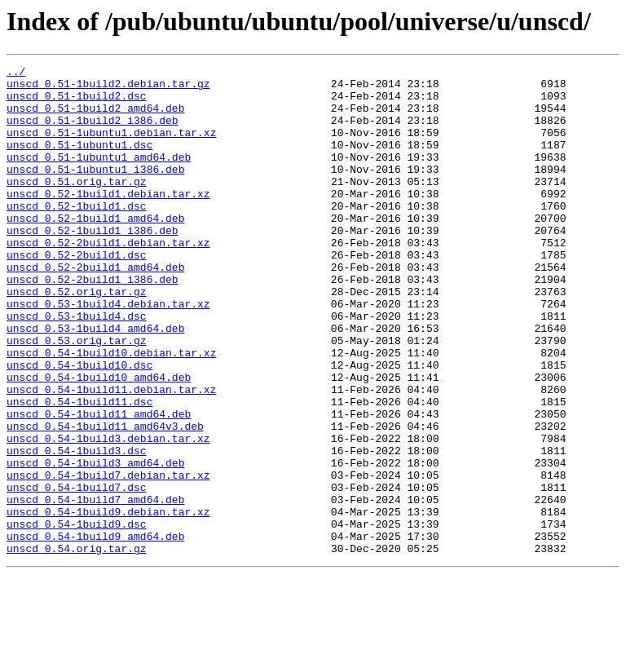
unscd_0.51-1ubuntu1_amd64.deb (99, 176)
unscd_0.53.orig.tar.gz (77, 396)
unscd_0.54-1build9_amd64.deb (95, 631)
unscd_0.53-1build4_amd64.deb (95, 382)
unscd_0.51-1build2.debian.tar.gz (108, 88)
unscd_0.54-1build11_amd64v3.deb (105, 499)
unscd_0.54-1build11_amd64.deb (99, 484)
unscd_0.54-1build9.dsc (77, 617)
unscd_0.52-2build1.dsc (77, 294)
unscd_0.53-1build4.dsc (77, 367)
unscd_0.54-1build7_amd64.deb (95, 587)
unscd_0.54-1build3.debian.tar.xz (108, 514)
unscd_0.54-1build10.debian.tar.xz (111, 411)
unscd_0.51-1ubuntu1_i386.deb (95, 191)
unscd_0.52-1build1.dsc (77, 235)
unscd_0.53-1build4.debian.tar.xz (108, 352)
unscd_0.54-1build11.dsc (79, 470)
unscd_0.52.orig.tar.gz (77, 338)
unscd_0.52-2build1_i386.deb (93, 323)
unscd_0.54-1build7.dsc (77, 573)
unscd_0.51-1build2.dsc (77, 103)
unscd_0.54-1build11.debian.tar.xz (111, 455)
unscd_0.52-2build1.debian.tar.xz (108, 279)
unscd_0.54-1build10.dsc (79, 426)
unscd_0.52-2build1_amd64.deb (95, 308)
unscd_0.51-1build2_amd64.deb (95, 117)
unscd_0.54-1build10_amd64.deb (99, 440)
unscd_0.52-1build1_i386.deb (93, 264)
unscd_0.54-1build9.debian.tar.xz (108, 602)
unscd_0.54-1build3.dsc (77, 528)
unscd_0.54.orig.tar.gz (77, 646)
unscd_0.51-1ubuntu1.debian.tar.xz (111, 147)
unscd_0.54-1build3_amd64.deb (95, 543)
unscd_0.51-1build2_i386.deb (93, 132)
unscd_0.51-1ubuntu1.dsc (79, 161)
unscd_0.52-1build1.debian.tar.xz (108, 220)
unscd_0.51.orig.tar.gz (77, 206)
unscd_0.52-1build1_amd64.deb (95, 250)
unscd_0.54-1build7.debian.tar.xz (108, 558)
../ (16, 73)
